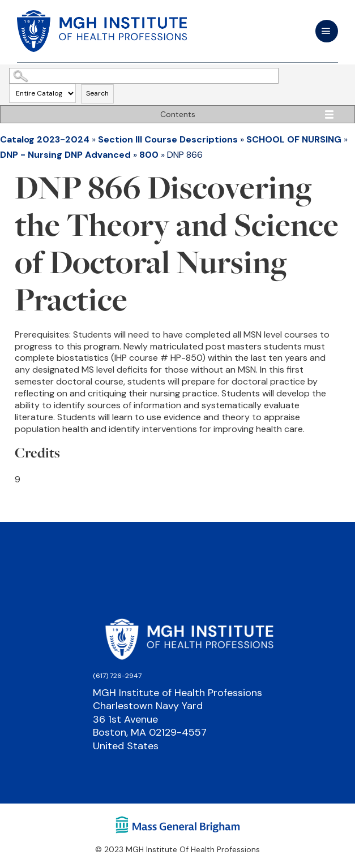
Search (97, 93)
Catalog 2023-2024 (45, 139)
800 (149, 155)
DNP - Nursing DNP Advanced (65, 155)
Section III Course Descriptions (168, 139)
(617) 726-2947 (117, 676)
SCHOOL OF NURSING (294, 139)
